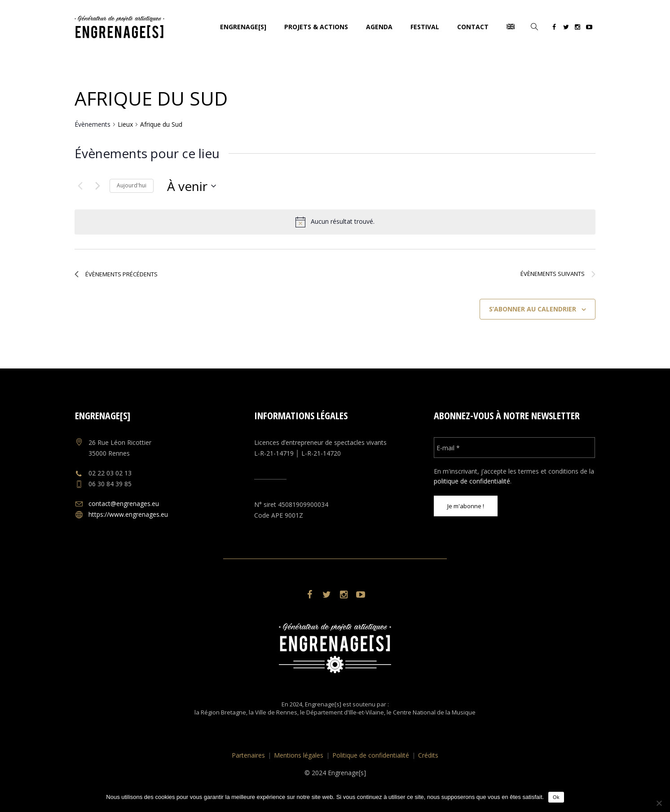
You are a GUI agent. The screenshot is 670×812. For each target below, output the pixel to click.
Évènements (93, 124)
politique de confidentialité (472, 481)
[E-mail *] (514, 448)
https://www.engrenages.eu (128, 514)
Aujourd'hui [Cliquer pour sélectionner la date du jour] (132, 185)
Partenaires (248, 755)
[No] (659, 803)
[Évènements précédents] (80, 186)
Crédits (428, 755)
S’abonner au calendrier (533, 309)
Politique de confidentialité (371, 755)
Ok (556, 797)
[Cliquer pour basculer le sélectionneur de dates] (192, 186)
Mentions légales (299, 755)
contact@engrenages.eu (124, 504)
